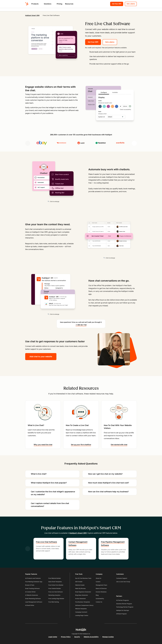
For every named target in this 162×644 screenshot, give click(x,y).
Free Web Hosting (54, 602)
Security (77, 637)
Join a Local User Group (123, 582)
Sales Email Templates (55, 582)
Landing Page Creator (82, 615)
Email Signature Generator (83, 592)
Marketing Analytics (54, 595)
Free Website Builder (55, 578)
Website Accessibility (91, 637)
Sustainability (100, 599)
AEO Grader (79, 582)
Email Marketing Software (33, 599)
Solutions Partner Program (124, 604)
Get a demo (132, 4)
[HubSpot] (27, 4)
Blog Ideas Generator (82, 595)
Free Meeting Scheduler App (34, 582)
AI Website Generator (32, 595)
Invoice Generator (80, 599)
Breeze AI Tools (30, 585)
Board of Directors (101, 589)
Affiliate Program (121, 614)
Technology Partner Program (125, 607)
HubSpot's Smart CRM (78, 533)
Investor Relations (101, 592)
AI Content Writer (30, 592)
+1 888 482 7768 (81, 325)
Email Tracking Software (32, 589)
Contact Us (99, 602)
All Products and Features (33, 578)
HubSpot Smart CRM (32, 15)
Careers (98, 582)
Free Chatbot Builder (55, 589)
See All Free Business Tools (83, 578)
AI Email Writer (30, 605)
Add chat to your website (41, 357)
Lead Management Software (34, 602)
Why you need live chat (43, 445)
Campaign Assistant (81, 612)
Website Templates (81, 609)
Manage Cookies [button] (108, 637)
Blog (97, 595)
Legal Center (53, 637)
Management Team (101, 585)
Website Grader (80, 585)
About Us (99, 578)
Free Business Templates (83, 602)
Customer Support (122, 578)
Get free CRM (118, 4)
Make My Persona (80, 589)
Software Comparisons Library (84, 605)
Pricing (59, 4)
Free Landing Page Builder (56, 599)
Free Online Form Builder (56, 585)
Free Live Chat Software (46, 542)
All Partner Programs (123, 600)
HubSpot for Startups (123, 610)
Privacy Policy (66, 637)
